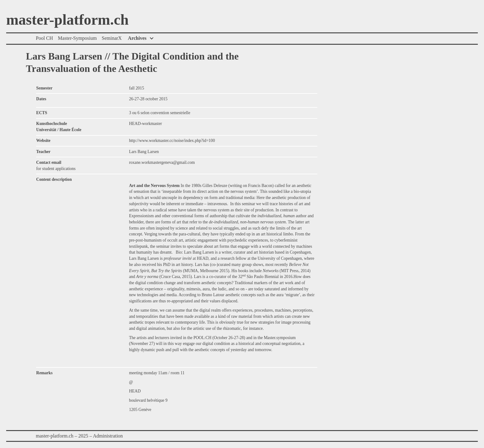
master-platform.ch (67, 20)
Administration (108, 436)
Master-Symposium (77, 38)
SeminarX (112, 38)
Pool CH (44, 38)
